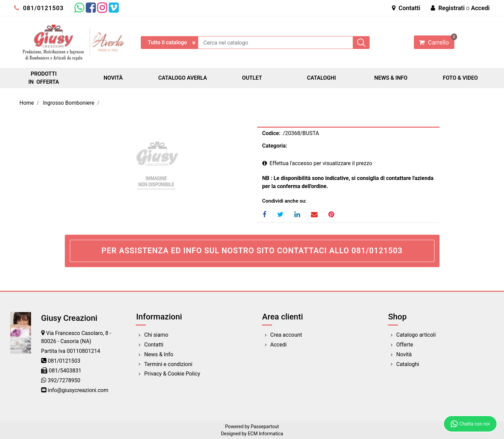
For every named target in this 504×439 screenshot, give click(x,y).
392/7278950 (64, 380)
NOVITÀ (113, 78)
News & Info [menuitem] (159, 354)
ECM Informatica (266, 434)
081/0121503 (39, 8)
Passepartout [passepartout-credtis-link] (265, 427)
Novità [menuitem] (404, 354)
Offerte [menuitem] (405, 345)
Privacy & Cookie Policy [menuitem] (172, 374)
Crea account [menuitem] (286, 335)
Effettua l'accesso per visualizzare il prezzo (317, 163)
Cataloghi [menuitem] (408, 364)
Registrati (451, 8)
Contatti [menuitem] (154, 345)
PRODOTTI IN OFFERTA (44, 78)
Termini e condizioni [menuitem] (168, 364)
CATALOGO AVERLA (183, 78)
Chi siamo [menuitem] (156, 335)
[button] (361, 43)
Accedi (480, 8)
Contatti (406, 8)
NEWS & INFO (391, 78)
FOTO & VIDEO (460, 78)
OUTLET (252, 78)
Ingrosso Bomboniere (69, 103)
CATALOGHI (321, 78)
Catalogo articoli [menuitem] (416, 335)
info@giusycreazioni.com (78, 390)
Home (27, 103)
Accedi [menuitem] (279, 345)
